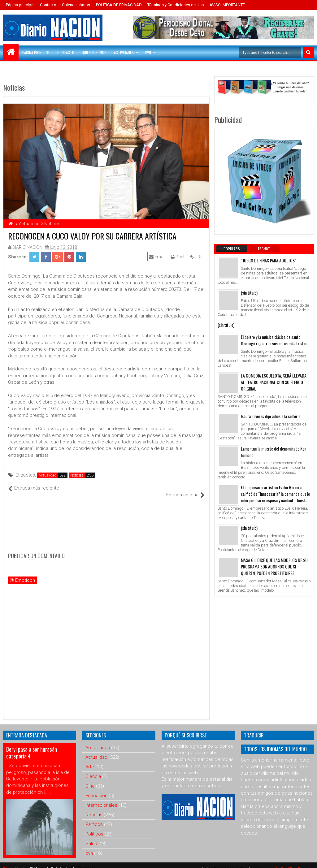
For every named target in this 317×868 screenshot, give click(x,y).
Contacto (48, 5)
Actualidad (48, 475)
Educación (96, 789)
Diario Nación (17, 862)
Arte (90, 760)
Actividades (124, 52)
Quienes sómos (76, 5)
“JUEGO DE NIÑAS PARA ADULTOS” (269, 260)
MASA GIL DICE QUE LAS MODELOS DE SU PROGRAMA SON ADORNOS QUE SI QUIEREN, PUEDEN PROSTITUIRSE (274, 566)
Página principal (20, 5)
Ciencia (93, 770)
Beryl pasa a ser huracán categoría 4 (32, 746)
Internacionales (101, 798)
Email (158, 257)
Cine (90, 779)
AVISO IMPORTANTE (227, 5)
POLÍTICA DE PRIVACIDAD (119, 5)
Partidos (94, 818)
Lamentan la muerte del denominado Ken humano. (274, 452)
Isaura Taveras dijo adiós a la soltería (271, 416)
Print (178, 257)
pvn (89, 846)
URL (196, 257)
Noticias (77, 475)
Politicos (94, 827)
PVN (148, 52)
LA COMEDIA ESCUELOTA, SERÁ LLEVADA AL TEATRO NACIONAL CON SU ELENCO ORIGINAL (274, 382)
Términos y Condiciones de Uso (176, 5)
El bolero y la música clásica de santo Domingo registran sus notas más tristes (274, 340)
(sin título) (249, 293)
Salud (91, 837)
